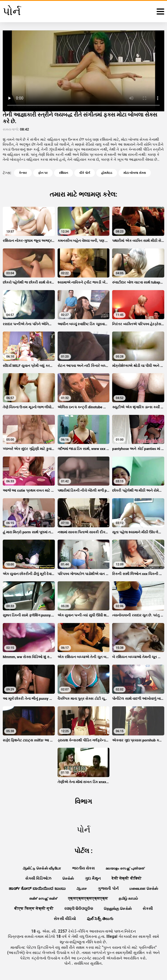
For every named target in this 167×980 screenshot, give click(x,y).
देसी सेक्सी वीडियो (127, 878)
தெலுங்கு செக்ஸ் (118, 908)
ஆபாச (82, 888)
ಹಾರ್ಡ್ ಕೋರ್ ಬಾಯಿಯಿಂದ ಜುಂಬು (37, 888)
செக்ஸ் (68, 878)
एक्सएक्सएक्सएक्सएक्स (88, 898)
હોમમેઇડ (107, 173)
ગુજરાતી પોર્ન (108, 888)
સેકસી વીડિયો (65, 919)
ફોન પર (43, 173)
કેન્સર (23, 173)
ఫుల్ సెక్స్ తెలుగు (100, 919)
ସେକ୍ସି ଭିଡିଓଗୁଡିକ (79, 908)
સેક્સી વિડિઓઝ (38, 878)
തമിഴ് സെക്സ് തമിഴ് (43, 898)
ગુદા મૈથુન (93, 878)
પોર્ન (68, 963)
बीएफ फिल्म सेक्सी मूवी (34, 908)
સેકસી (148, 908)
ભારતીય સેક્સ (83, 868)
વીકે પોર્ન (85, 173)
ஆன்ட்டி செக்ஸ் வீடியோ (42, 868)
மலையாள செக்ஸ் (144, 888)
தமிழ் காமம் (128, 898)
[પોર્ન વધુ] (160, 12)
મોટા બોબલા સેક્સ (135, 173)
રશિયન (63, 173)
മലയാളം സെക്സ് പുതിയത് (125, 868)
